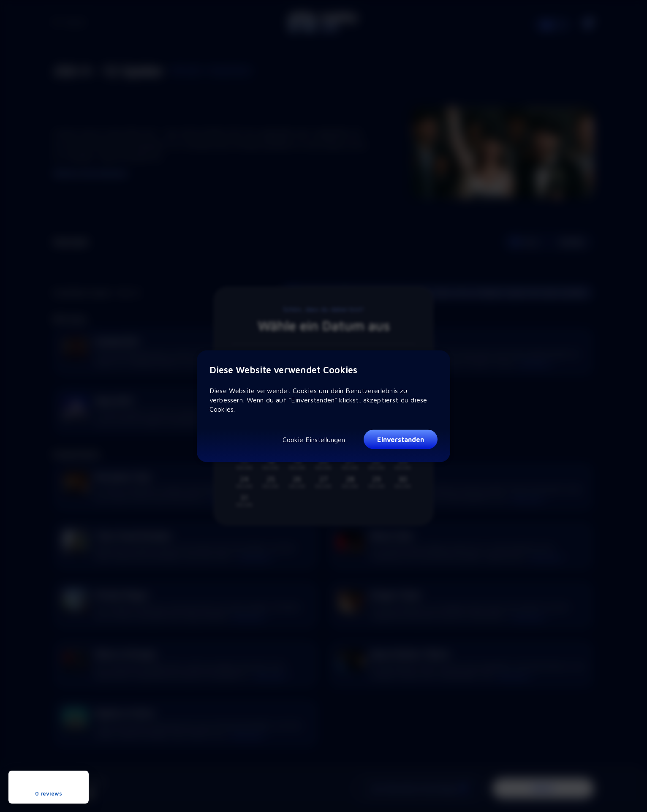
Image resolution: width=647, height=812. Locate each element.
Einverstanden (401, 440)
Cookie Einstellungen (314, 439)
